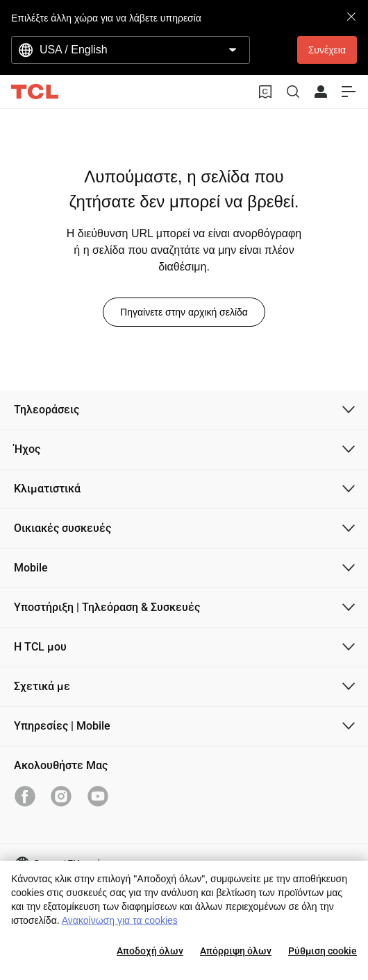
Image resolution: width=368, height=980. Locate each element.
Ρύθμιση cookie (323, 951)
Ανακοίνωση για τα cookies (120, 920)
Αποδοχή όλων (150, 951)
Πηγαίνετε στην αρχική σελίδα (184, 312)
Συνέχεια (327, 50)
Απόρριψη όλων (236, 951)
